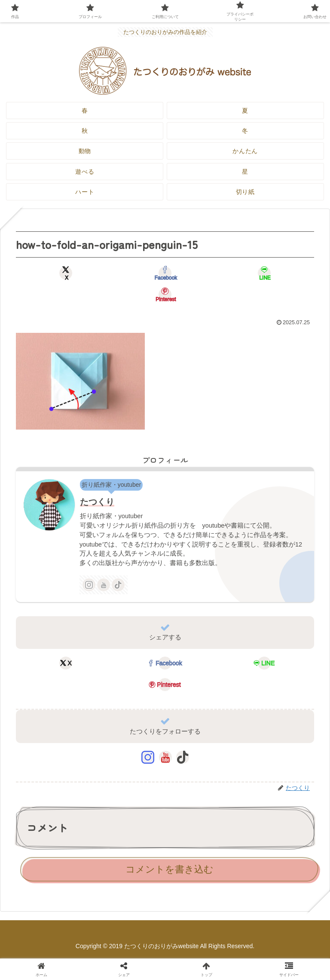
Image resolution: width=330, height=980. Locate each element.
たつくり (97, 502)
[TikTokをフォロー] (118, 585)
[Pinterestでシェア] (165, 295)
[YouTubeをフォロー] (104, 585)
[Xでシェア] (66, 273)
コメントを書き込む (170, 869)
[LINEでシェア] (264, 273)
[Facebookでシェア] (165, 273)
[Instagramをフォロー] (89, 585)
